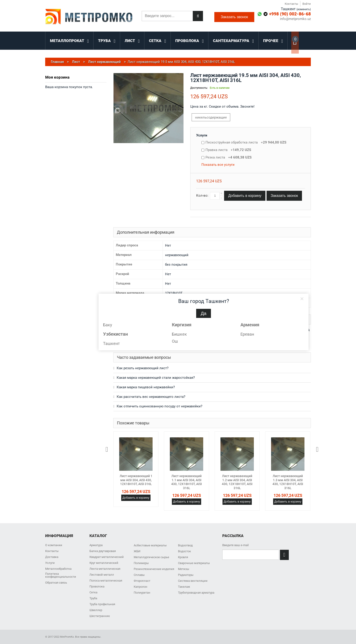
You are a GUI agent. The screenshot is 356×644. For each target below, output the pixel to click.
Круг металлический (104, 563)
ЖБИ (137, 551)
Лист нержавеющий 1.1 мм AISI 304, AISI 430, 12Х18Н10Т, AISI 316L (187, 482)
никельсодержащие (211, 117)
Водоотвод (185, 545)
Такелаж (184, 587)
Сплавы (139, 575)
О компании (54, 545)
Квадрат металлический (107, 557)
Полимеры (141, 563)
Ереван (247, 334)
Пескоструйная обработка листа (246, 142)
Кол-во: (202, 196)
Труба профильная (102, 604)
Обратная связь (56, 583)
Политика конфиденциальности (61, 575)
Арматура (96, 545)
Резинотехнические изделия (154, 569)
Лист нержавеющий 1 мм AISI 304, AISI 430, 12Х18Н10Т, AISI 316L (136, 480)
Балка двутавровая (103, 551)
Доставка (52, 557)
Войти (307, 4)
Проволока (97, 586)
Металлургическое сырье (151, 557)
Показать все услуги (218, 165)
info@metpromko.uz (295, 19)
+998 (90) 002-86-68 (290, 14)
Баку (108, 325)
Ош (175, 341)
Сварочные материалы (194, 563)
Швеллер (96, 610)
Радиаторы (186, 575)
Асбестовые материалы (150, 545)
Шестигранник (100, 616)
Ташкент (111, 343)
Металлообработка (58, 569)
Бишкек (179, 334)
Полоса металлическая (106, 581)
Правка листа (228, 150)
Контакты (291, 4)
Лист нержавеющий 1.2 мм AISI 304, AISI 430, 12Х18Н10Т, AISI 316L (237, 482)
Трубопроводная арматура (196, 593)
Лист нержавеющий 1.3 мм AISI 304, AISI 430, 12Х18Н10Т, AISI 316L (288, 482)
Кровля (183, 557)
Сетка (93, 592)
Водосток (184, 551)
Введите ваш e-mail (235, 545)
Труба (93, 598)
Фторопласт (142, 581)
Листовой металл (102, 575)
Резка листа (229, 157)
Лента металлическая (105, 569)
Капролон (141, 587)
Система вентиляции (193, 581)
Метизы (184, 569)
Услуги (202, 135)
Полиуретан (142, 593)
